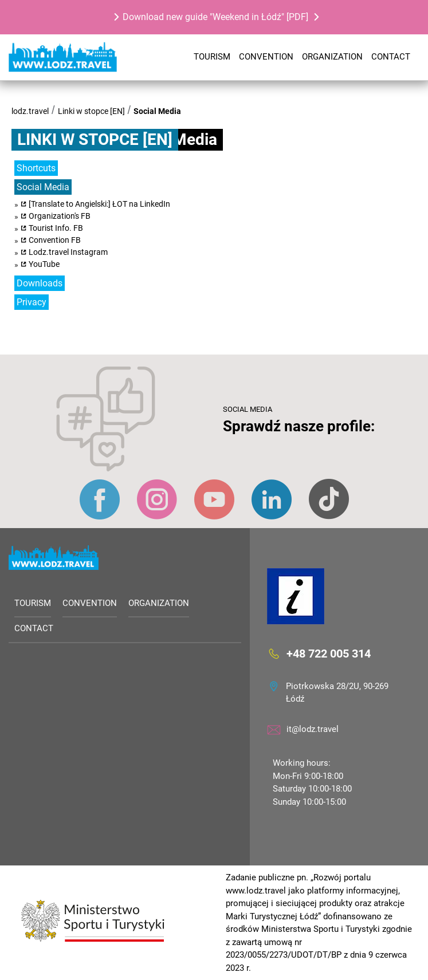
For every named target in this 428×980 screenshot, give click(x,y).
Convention (266, 57)
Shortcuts (36, 168)
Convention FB (55, 240)
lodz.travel (30, 111)
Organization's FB (60, 216)
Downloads (40, 283)
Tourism (212, 57)
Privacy (32, 302)
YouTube (44, 264)
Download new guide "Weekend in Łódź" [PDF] (215, 17)
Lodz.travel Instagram (68, 252)
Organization (332, 57)
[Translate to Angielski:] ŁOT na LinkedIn (99, 204)
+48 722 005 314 (329, 653)
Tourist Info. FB (56, 228)
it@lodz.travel (313, 729)
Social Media (157, 111)
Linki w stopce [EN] (91, 111)
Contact (391, 57)
